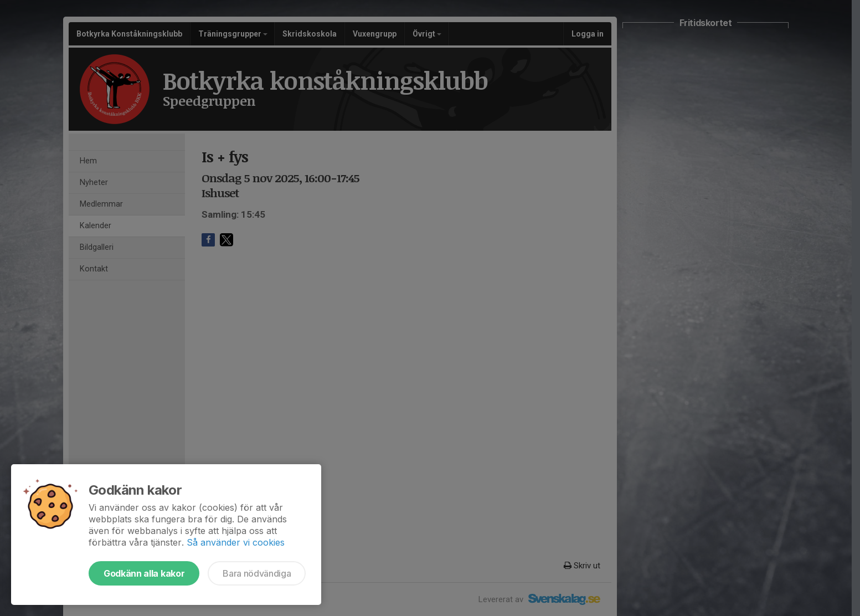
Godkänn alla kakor (144, 573)
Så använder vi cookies (236, 542)
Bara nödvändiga (257, 573)
